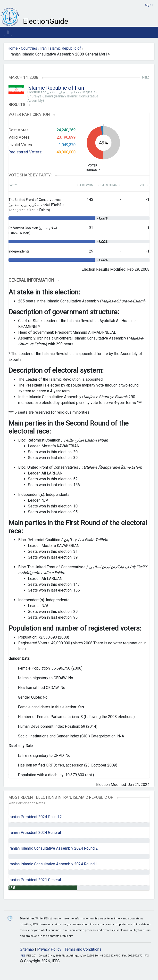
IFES (23, 956)
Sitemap (27, 949)
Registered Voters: (25, 152)
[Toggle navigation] (8, 32)
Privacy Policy (49, 949)
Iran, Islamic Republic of (61, 48)
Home (13, 48)
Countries (29, 48)
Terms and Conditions (83, 949)
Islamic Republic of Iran (56, 88)
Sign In (150, 5)
